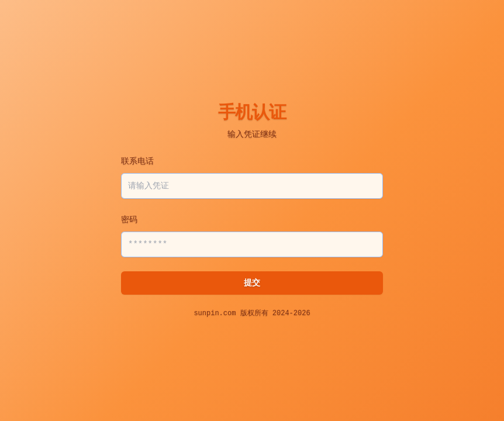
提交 (252, 283)
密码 (129, 220)
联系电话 (137, 161)
